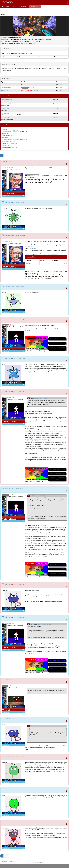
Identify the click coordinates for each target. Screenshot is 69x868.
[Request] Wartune (6, 88)
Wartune (3, 85)
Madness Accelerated (6, 104)
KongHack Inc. (29, 863)
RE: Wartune (6, 202)
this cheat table (32, 249)
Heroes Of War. (5, 108)
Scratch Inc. (5, 133)
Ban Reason (5, 138)
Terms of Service (13, 861)
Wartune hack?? (5, 90)
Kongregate (24, 7)
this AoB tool (31, 175)
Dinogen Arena (6, 146)
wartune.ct (29, 263)
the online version (57, 175)
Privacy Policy (4, 861)
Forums (8, 7)
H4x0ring (15, 7)
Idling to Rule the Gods (8, 142)
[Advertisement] (15, 10)
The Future (5, 129)
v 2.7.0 (38, 863)
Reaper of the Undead (7, 99)
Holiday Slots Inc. (6, 118)
